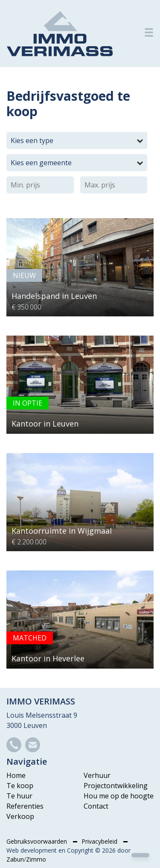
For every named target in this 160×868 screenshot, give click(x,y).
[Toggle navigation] (149, 32)
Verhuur (97, 775)
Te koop (20, 786)
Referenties (25, 806)
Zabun (15, 859)
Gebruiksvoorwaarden (38, 841)
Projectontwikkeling (116, 786)
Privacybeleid (100, 841)
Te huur (19, 796)
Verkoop (20, 816)
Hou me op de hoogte (119, 796)
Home (16, 775)
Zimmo (36, 859)
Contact (96, 806)
